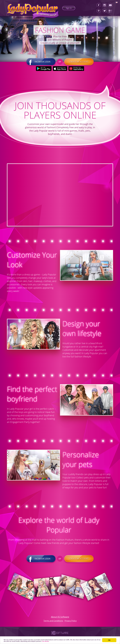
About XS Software (60, 618)
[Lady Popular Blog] (111, 11)
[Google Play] (44, 70)
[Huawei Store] (76, 70)
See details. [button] (91, 641)
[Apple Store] (60, 70)
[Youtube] (111, 5)
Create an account (79, 63)
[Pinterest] (99, 11)
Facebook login (41, 63)
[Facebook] (99, 5)
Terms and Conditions (53, 622)
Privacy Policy (71, 622)
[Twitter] (105, 11)
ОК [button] (109, 639)
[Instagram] (105, 5)
